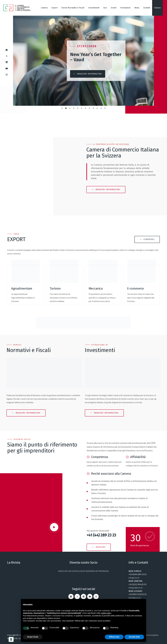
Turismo (55, 289)
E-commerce (136, 289)
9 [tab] (93, 108)
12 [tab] (105, 108)
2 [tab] (66, 108)
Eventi (114, 8)
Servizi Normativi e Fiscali (73, 8)
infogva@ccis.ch (136, 588)
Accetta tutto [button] (134, 637)
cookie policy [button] (106, 613)
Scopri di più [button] (33, 637)
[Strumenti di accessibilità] (11, 639)
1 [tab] (62, 108)
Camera (44, 8)
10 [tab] (97, 108)
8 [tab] (89, 108)
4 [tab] (74, 108)
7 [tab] (85, 108)
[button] (94, 74)
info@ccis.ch (134, 578)
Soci (105, 8)
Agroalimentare (22, 289)
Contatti (147, 8)
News (137, 8)
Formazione (125, 8)
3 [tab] (70, 108)
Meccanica (96, 289)
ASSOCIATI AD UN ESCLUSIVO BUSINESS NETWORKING (83, 571)
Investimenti (94, 8)
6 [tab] (82, 108)
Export (55, 8)
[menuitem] (157, 8)
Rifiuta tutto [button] (114, 637)
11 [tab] (101, 108)
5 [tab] (78, 108)
